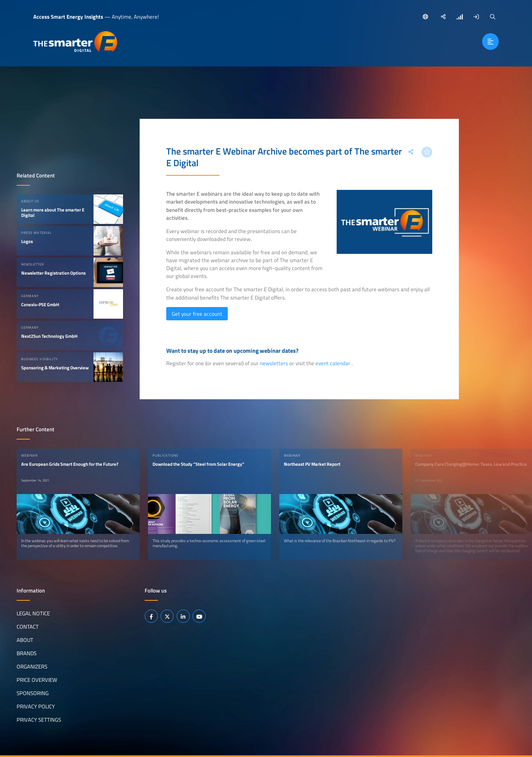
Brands (27, 653)
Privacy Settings (39, 720)
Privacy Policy (36, 706)
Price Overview (37, 680)
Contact (28, 627)
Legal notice (33, 613)
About (25, 640)
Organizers (32, 666)
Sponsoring (33, 693)
